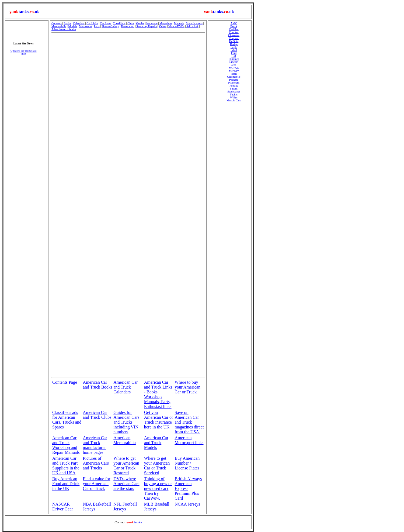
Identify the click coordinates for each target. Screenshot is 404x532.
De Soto (234, 41)
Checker (234, 32)
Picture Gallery (110, 26)
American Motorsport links (189, 440)
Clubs (131, 23)
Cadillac (234, 29)
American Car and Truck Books (98, 385)
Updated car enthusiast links (23, 54)
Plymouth (234, 83)
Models (73, 26)
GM (234, 56)
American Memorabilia (125, 440)
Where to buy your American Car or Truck (187, 387)
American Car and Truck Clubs (97, 415)
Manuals (179, 23)
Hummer (234, 59)
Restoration (128, 26)
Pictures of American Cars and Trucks (96, 463)
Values (162, 26)
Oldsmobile (234, 77)
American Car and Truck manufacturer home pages (95, 445)
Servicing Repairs (147, 26)
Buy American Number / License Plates (187, 463)
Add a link (192, 26)
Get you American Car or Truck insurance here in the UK (159, 420)
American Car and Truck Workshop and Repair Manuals (66, 445)
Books (67, 23)
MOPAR (234, 68)
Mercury (234, 71)
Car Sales (105, 23)
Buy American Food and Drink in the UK (66, 484)
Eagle (234, 47)
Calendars (79, 23)
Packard (234, 80)
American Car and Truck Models (156, 443)
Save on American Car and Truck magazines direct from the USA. (189, 422)
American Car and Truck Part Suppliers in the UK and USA (66, 466)
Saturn (234, 89)
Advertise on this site (64, 29)
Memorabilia (59, 26)
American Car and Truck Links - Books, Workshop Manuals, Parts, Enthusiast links (158, 394)
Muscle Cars (234, 100)
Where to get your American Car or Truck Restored (126, 466)
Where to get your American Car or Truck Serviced (157, 466)
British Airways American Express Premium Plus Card (188, 488)
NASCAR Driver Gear (63, 507)
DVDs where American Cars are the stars (126, 484)
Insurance (152, 23)
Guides (140, 23)
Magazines (166, 23)
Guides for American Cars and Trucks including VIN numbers (126, 422)
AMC (234, 23)
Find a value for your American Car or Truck (97, 484)
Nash (234, 74)
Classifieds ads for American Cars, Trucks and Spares (67, 420)
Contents (57, 23)
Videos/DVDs (176, 26)
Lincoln (234, 62)
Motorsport (85, 26)
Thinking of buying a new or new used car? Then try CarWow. (158, 488)
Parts (97, 26)
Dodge (234, 44)
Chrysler (234, 38)
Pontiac (234, 86)
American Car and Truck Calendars (126, 387)
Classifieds (119, 23)
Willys (234, 97)
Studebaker (234, 92)
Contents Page (65, 382)
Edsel (234, 50)
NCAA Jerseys (187, 504)
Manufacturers (194, 23)
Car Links (92, 23)
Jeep (234, 65)
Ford (234, 53)
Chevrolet (234, 35)
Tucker (234, 95)
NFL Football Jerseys (125, 507)
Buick (234, 26)
